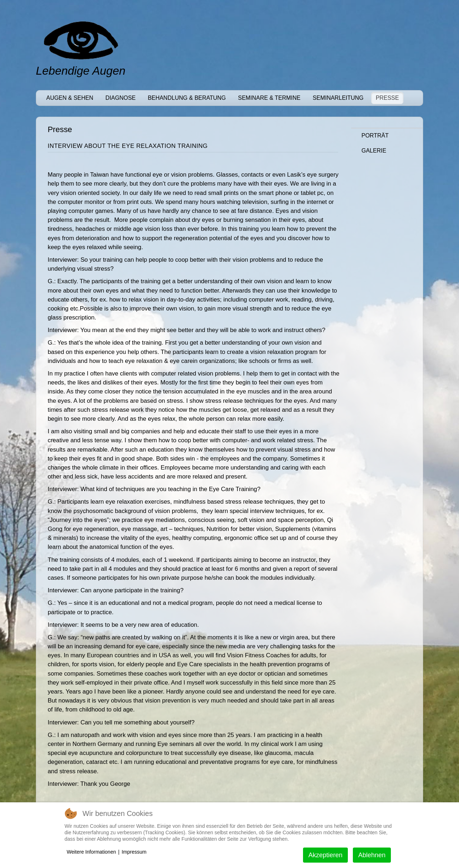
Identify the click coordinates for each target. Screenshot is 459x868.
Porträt (375, 136)
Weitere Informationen (91, 852)
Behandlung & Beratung (187, 98)
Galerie (374, 151)
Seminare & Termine (269, 98)
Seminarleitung (338, 98)
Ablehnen (372, 855)
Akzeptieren (325, 855)
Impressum (134, 852)
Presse (387, 98)
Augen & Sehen (70, 98)
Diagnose (120, 98)
